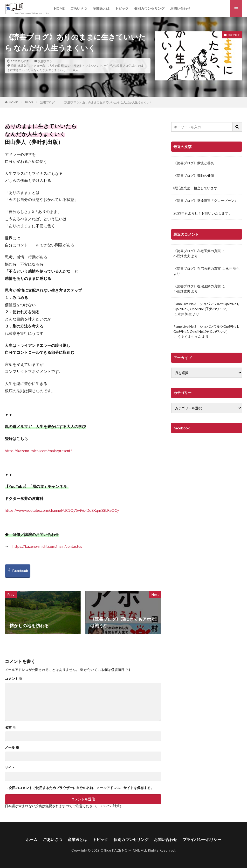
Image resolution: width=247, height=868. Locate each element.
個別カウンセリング (149, 8)
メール (12, 747)
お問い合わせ (180, 8)
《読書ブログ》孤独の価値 (194, 175)
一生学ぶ (110, 66)
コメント (14, 679)
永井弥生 (24, 66)
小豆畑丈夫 (182, 256)
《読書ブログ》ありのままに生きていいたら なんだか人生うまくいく (107, 102)
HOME (59, 8)
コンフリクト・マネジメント (84, 66)
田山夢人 (73, 70)
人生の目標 (56, 66)
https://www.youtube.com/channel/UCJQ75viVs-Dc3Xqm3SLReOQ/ (62, 510)
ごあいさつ (79, 8)
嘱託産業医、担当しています (195, 188)
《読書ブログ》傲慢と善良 (194, 163)
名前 (10, 727)
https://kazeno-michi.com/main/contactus (47, 546)
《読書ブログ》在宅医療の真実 (197, 251)
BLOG (29, 102)
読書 (14, 66)
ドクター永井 (39, 66)
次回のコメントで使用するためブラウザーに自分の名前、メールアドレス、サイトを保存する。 (81, 788)
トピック (122, 8)
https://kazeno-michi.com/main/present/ (38, 451)
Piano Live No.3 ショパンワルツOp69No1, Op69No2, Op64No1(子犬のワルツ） (206, 306)
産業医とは (101, 8)
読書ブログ (45, 61)
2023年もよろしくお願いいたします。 (203, 213)
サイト (10, 768)
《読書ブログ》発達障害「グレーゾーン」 (206, 201)
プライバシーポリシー (202, 839)
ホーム (32, 839)
